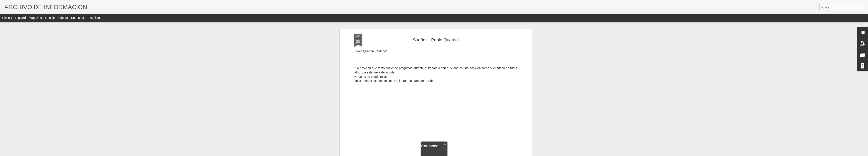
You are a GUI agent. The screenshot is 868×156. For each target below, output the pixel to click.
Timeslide (93, 18)
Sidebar (63, 18)
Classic (7, 18)
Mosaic (50, 18)
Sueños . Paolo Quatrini (436, 39)
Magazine (35, 18)
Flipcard (20, 18)
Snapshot (78, 18)
